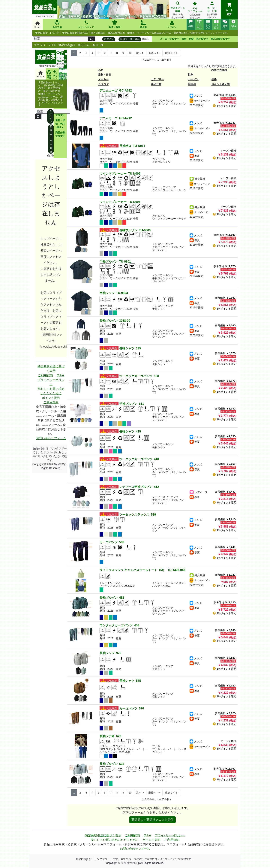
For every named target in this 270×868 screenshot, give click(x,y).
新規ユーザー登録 (130, 39)
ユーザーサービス (212, 10)
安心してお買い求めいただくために (51, 391)
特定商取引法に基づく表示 (51, 369)
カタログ (103, 84)
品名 (101, 70)
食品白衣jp (65, 45)
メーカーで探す (168, 39)
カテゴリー (157, 79)
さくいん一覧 (87, 45)
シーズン (193, 79)
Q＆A (60, 375)
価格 (214, 79)
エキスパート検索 (178, 10)
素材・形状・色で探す (194, 39)
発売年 (192, 84)
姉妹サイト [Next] (171, 53)
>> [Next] (154, 53)
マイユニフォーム (195, 11)
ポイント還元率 (220, 84)
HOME (37, 25)
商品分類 (156, 84)
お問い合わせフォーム (51, 438)
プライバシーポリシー (51, 382)
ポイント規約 (51, 398)
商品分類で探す (219, 39)
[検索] (61, 39)
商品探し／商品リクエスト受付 (152, 820)
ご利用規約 (51, 402)
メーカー (103, 79)
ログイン (109, 39)
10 (130, 53)
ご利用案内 (45, 375)
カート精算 (229, 9)
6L (102, 45)
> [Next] (140, 53)
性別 (191, 75)
